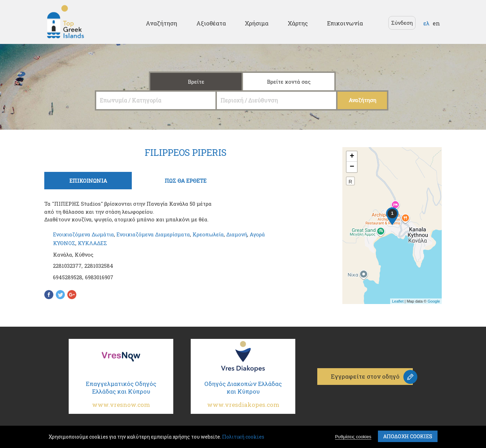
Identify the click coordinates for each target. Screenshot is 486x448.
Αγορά (257, 234)
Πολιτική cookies (243, 437)
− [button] (352, 167)
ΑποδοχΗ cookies (408, 436)
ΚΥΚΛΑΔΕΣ (92, 243)
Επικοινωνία (345, 23)
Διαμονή (237, 234)
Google (434, 301)
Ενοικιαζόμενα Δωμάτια (83, 234)
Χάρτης (298, 23)
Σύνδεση (402, 23)
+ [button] (352, 157)
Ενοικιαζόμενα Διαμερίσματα (153, 234)
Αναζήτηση (161, 23)
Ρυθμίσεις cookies (353, 437)
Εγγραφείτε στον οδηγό (365, 376)
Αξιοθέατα (211, 23)
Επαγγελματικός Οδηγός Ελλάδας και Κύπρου (121, 397)
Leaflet (398, 301)
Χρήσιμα (257, 23)
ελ (426, 23)
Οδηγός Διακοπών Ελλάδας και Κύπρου (243, 397)
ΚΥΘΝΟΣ (64, 243)
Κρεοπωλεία (208, 234)
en (436, 23)
